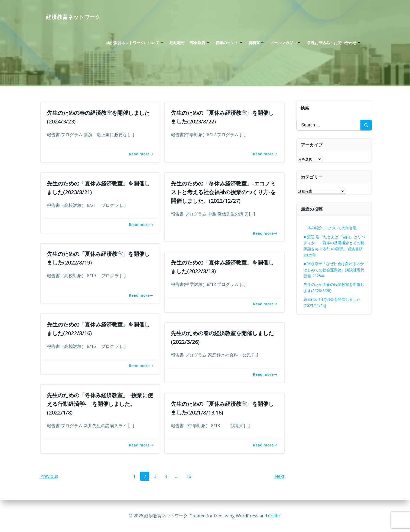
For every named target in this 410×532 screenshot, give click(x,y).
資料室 (256, 43)
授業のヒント (229, 43)
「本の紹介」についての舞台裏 (330, 228)
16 (190, 476)
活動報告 (177, 43)
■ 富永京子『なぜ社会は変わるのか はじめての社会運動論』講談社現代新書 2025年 (334, 270)
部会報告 (200, 43)
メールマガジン (286, 43)
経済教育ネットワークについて (135, 43)
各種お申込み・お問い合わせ (334, 43)
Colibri (275, 516)
